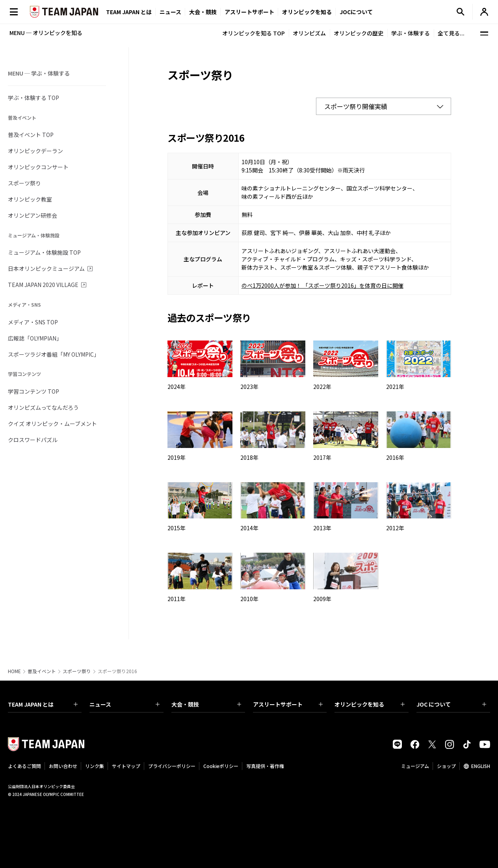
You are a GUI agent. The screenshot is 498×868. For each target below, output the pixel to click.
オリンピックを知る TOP (254, 33)
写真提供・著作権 (265, 766)
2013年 (322, 528)
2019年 (177, 457)
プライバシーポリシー (172, 766)
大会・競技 (206, 704)
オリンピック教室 (30, 199)
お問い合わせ (63, 766)
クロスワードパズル (33, 440)
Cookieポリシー (221, 766)
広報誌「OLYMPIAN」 (35, 338)
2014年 (249, 528)
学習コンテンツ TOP (33, 391)
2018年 (249, 457)
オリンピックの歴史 (359, 33)
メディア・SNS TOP (33, 322)
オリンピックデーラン (35, 151)
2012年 (395, 528)
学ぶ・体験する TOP (33, 98)
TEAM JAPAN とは (43, 704)
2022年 (322, 387)
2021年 (395, 387)
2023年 (249, 387)
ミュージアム (415, 766)
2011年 (177, 599)
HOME (14, 671)
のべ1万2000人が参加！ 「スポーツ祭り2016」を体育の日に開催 (322, 285)
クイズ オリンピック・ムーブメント (52, 424)
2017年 (322, 457)
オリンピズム (309, 33)
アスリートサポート (249, 12)
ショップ (446, 766)
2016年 (395, 457)
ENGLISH (481, 766)
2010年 (249, 599)
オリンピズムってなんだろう (43, 407)
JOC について (451, 704)
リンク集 (95, 766)
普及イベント (42, 671)
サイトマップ (126, 766)
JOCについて (356, 12)
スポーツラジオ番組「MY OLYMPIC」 (54, 354)
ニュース (170, 12)
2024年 (177, 387)
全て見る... (451, 33)
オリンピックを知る (307, 12)
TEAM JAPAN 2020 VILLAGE (43, 285)
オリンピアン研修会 (33, 215)
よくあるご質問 (24, 766)
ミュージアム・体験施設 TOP (44, 252)
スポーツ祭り (24, 183)
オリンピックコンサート (38, 167)
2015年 (177, 528)
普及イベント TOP (31, 135)
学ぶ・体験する (411, 33)
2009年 (322, 599)
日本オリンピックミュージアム (46, 268)
